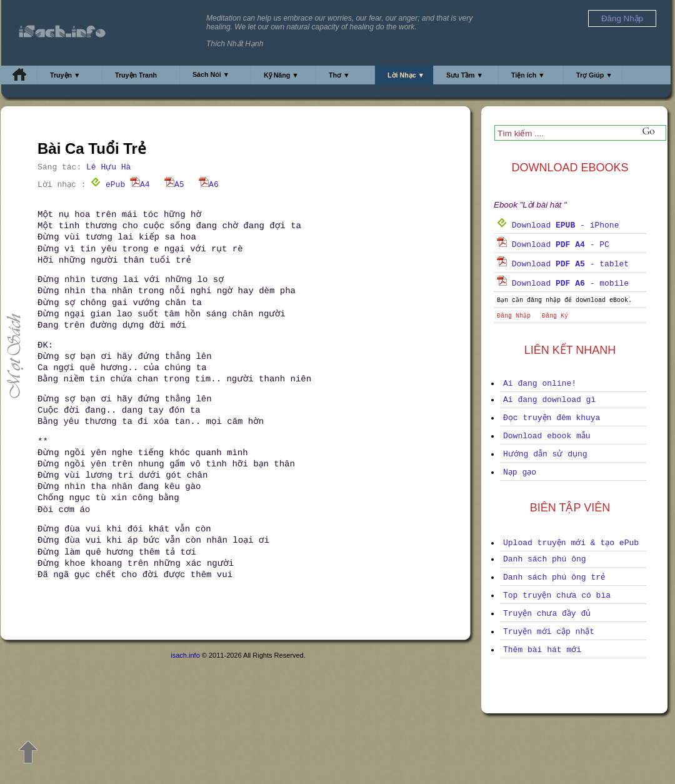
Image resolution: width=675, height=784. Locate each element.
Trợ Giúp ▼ (594, 75)
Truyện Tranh (136, 75)
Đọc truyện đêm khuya (552, 418)
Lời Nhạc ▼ (406, 75)
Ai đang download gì (549, 400)
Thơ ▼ (339, 75)
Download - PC (553, 245)
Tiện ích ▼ (528, 75)
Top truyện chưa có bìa (557, 596)
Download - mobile (563, 284)
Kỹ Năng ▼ (281, 75)
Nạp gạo (520, 472)
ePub (108, 185)
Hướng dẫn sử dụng (545, 454)
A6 (209, 185)
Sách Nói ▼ (211, 74)
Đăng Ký (555, 316)
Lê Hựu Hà (108, 167)
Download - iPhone (558, 225)
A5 (174, 185)
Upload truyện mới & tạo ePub (571, 543)
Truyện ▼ (65, 75)
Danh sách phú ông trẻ (554, 577)
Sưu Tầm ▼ (465, 75)
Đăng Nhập (514, 316)
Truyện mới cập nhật (549, 632)
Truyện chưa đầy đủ (547, 614)
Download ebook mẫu (547, 436)
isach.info (185, 655)
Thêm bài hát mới (542, 650)
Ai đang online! (540, 384)
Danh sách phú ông (545, 559)
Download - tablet (563, 264)
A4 (140, 185)
